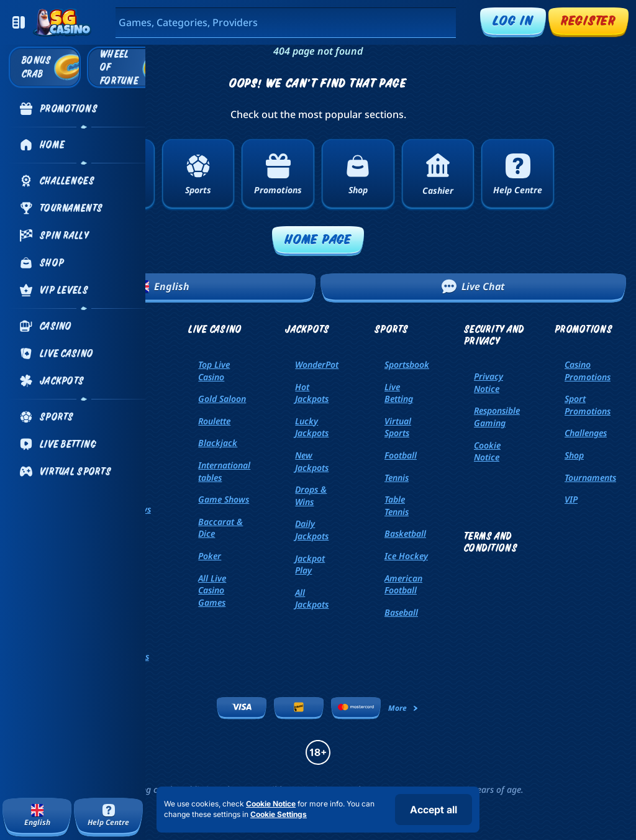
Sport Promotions (588, 405)
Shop (574, 455)
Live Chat (473, 286)
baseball (401, 612)
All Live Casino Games (212, 590)
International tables (224, 471)
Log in (513, 20)
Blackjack (218, 443)
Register (588, 20)
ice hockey (406, 556)
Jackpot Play (310, 564)
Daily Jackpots (312, 530)
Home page (318, 239)
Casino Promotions (588, 371)
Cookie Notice (487, 451)
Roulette (214, 421)
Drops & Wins (311, 495)
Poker (210, 556)
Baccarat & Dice (220, 528)
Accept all (434, 810)
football (401, 455)
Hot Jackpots (312, 393)
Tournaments (590, 477)
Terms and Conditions (491, 542)
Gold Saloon (222, 399)
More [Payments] (404, 708)
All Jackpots (312, 599)
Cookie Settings (279, 815)
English (163, 286)
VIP (571, 499)
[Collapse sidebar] (19, 22)
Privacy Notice (488, 382)
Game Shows (224, 499)
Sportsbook (407, 364)
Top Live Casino (214, 371)
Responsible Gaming (497, 417)
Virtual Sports (398, 427)
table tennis (397, 505)
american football (403, 584)
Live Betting (399, 393)
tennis (397, 477)
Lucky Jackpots (312, 427)
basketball (405, 533)
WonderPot (317, 364)
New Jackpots (312, 461)
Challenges (586, 433)
